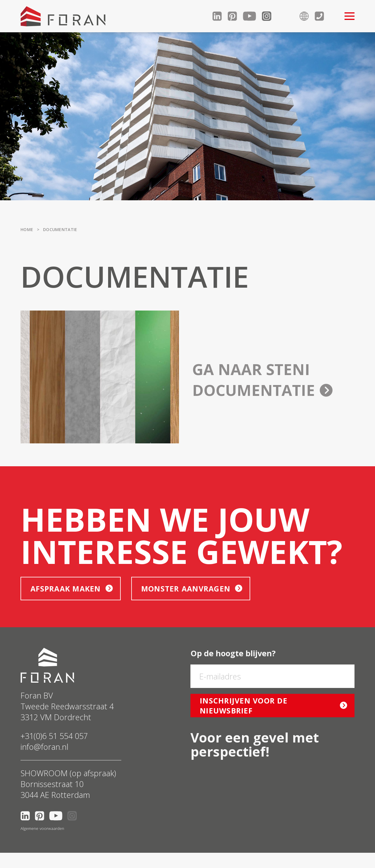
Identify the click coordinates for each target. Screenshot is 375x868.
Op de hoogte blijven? (233, 653)
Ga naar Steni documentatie (262, 379)
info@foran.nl (44, 747)
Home (27, 229)
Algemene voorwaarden (42, 828)
